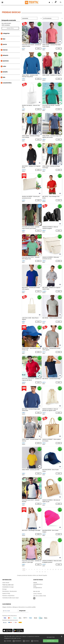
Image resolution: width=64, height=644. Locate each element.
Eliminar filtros (10, 28)
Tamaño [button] (5, 72)
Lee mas (19, 638)
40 (56, 569)
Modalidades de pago (8, 587)
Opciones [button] (6, 61)
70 (37, 572)
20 (50, 569)
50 (58, 569)
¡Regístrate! (22, 611)
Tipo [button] (4, 39)
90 (42, 572)
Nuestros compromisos (8, 596)
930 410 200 (36, 591)
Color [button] (4, 66)
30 (53, 569)
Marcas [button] (5, 50)
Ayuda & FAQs (6, 593)
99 (45, 572)
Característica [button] (7, 83)
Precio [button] (5, 44)
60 (61, 569)
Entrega (4, 589)
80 (40, 572)
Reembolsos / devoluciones (10, 591)
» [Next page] (48, 572)
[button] (49, 2)
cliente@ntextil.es (38, 584)
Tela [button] (4, 77)
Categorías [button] (6, 33)
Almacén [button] (5, 55)
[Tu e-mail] (10, 611)
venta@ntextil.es (38, 588)
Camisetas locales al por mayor (11, 598)
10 (48, 569)
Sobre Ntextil (6, 583)
